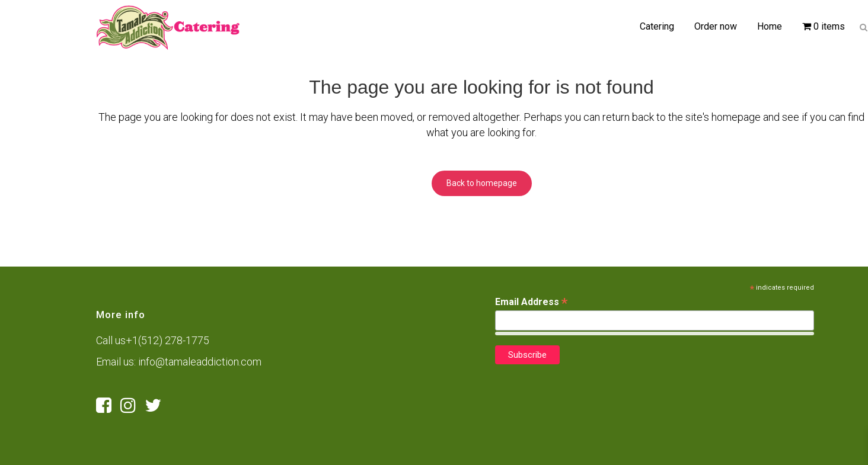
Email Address (531, 302)
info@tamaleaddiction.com (200, 362)
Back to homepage (482, 183)
